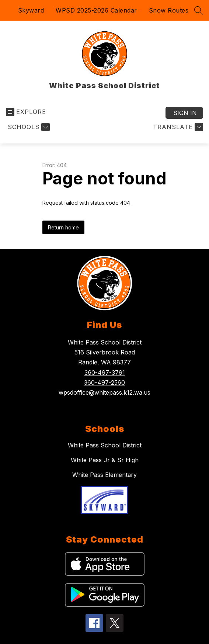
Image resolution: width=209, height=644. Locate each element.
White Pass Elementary (104, 475)
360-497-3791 (105, 373)
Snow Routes (169, 10)
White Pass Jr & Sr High (105, 460)
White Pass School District (105, 445)
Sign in (185, 113)
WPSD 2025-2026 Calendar (96, 10)
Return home (63, 227)
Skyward (31, 10)
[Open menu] (26, 112)
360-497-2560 (104, 382)
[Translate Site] (177, 127)
